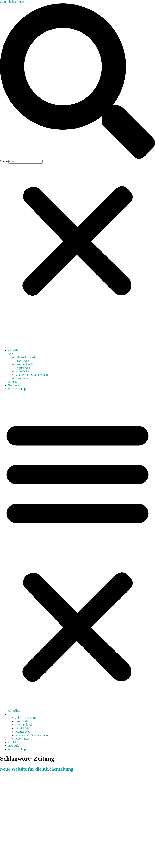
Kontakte (13, 382)
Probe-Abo (22, 361)
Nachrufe (14, 385)
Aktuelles (14, 350)
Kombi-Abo (23, 371)
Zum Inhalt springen (13, 2)
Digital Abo (23, 368)
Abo (10, 354)
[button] (77, 82)
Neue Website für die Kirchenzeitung (37, 769)
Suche (4, 161)
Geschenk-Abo (25, 364)
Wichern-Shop (17, 389)
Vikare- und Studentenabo (32, 375)
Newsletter (22, 378)
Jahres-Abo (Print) (27, 357)
